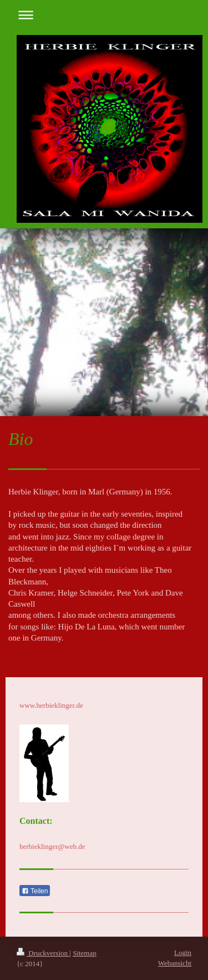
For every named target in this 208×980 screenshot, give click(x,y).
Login (183, 952)
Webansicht (175, 963)
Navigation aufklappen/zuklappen (104, 15)
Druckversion (43, 953)
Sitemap (85, 953)
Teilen (35, 891)
